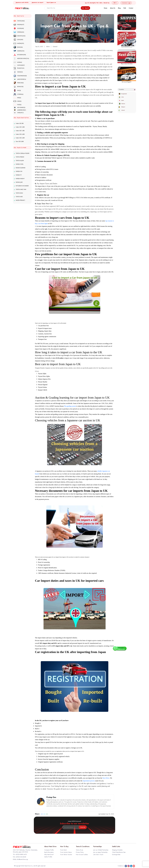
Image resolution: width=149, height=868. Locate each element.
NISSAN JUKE (18, 182)
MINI (17, 98)
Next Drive (106, 778)
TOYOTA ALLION (19, 161)
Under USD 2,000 (19, 138)
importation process (89, 781)
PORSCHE (18, 83)
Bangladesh (123, 94)
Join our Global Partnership (101, 850)
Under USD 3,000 (19, 127)
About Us (113, 8)
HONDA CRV (18, 171)
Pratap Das (51, 797)
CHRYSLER (19, 65)
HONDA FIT (18, 175)
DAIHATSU (19, 36)
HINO (17, 101)
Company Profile (49, 850)
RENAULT (18, 87)
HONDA (19, 32)
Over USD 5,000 (19, 142)
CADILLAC (18, 113)
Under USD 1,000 (19, 131)
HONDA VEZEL (19, 164)
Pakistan (122, 104)
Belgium (122, 107)
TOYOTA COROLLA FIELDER (22, 153)
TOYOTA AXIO (18, 197)
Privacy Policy (80, 852)
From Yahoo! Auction (66, 855)
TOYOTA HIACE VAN (20, 189)
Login (126, 3)
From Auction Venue (66, 852)
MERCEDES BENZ (21, 58)
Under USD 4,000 (19, 134)
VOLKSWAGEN (20, 76)
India (121, 97)
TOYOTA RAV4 (18, 193)
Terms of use (79, 850)
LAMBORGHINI (20, 110)
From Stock (63, 850)
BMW (18, 47)
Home (106, 8)
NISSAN (19, 25)
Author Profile (48, 857)
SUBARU (19, 51)
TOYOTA (19, 21)
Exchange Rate (116, 855)
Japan (121, 100)
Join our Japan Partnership (100, 852)
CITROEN (18, 94)
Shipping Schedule (117, 850)
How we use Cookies (82, 855)
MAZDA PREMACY (19, 200)
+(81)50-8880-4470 (21, 854)
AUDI (18, 62)
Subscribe (83, 827)
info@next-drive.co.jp (22, 859)
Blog (119, 8)
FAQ (125, 8)
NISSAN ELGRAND (20, 168)
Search (85, 8)
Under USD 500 (19, 123)
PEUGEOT (19, 68)
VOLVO (18, 72)
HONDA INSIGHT (19, 179)
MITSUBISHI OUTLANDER (21, 186)
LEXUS (18, 40)
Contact (131, 8)
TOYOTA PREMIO (19, 157)
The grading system (70, 406)
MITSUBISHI (20, 55)
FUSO (17, 105)
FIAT (17, 90)
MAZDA (19, 43)
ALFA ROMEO (19, 108)
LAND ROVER (20, 79)
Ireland (122, 110)
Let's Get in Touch (98, 855)
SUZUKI (19, 28)
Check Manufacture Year (119, 852)
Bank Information (49, 852)
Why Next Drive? (49, 855)
